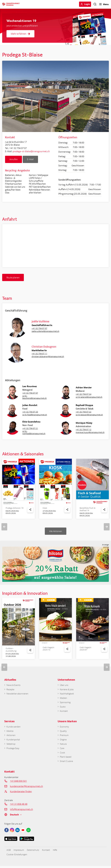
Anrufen (14, 159)
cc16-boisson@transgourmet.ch (89, 415)
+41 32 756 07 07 (39, 328)
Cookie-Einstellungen (17, 856)
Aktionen (11, 736)
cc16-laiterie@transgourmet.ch (89, 397)
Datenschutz (34, 852)
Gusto (63, 707)
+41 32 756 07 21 (30, 428)
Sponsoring (66, 703)
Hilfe (57, 852)
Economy (65, 727)
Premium (64, 736)
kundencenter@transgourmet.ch (26, 788)
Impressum (19, 852)
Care (62, 750)
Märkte (10, 732)
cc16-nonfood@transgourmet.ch (34, 432)
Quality (64, 732)
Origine (64, 741)
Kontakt (64, 712)
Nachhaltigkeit (67, 694)
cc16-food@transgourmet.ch (35, 415)
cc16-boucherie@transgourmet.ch (35, 397)
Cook (62, 754)
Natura (63, 745)
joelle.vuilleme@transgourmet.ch (45, 331)
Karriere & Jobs (67, 690)
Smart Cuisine (67, 763)
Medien (64, 698)
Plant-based (66, 759)
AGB (9, 852)
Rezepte (10, 690)
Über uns (64, 685)
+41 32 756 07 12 (84, 429)
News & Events (14, 685)
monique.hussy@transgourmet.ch (89, 432)
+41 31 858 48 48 (19, 806)
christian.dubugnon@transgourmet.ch (48, 356)
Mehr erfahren (20, 34)
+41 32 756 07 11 (39, 354)
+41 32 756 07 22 (84, 412)
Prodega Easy (13, 750)
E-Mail (30, 159)
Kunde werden (14, 727)
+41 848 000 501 (18, 783)
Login (87, 4)
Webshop (11, 745)
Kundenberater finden (21, 793)
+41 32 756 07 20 (30, 412)
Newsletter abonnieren (18, 694)
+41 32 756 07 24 (84, 394)
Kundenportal (13, 741)
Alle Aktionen (56, 531)
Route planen (13, 277)
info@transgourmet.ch (21, 811)
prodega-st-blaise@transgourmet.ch (31, 151)
